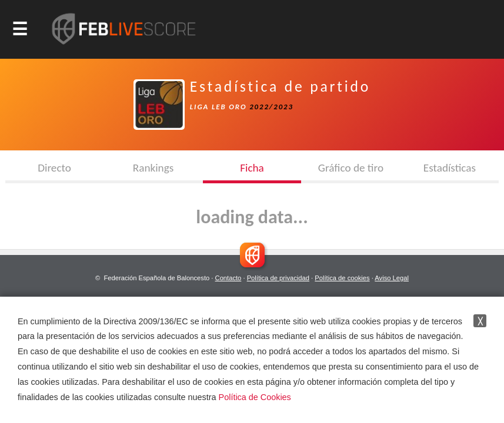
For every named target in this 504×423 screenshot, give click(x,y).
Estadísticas (450, 168)
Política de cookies (342, 278)
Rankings (153, 168)
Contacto (228, 278)
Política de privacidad (278, 278)
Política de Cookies (255, 397)
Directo (54, 168)
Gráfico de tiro (351, 168)
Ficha (252, 168)
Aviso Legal (392, 278)
